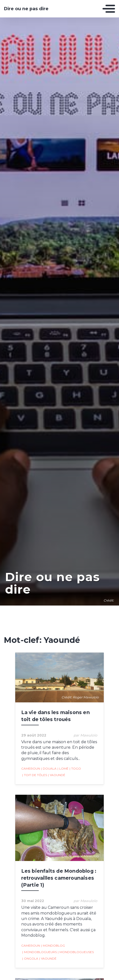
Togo (75, 769)
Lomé (63, 769)
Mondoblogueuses (76, 952)
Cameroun (31, 768)
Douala (49, 769)
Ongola (30, 959)
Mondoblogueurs (39, 952)
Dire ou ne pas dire (26, 9)
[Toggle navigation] (109, 9)
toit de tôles (35, 775)
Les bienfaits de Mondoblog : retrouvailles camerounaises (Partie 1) (59, 878)
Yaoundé (57, 775)
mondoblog (53, 946)
